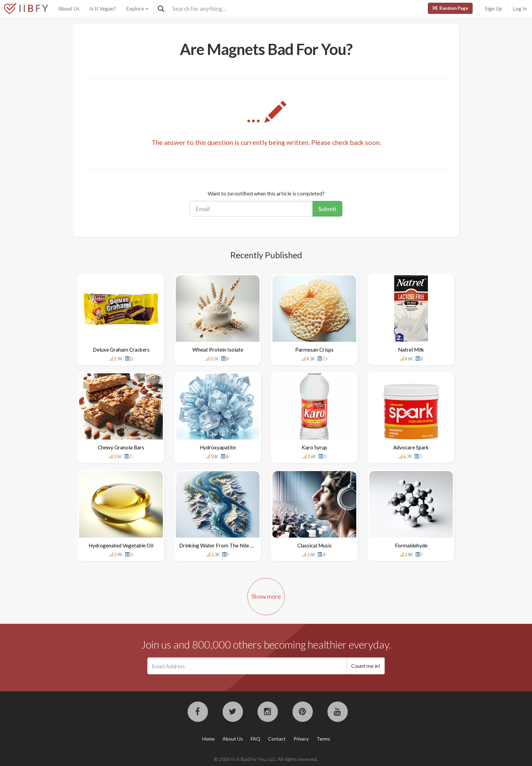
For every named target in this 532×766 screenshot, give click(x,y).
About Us (69, 8)
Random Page (450, 8)
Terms (323, 739)
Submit (327, 209)
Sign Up (493, 8)
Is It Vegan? (103, 8)
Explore (137, 8)
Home (208, 739)
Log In (520, 8)
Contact (277, 739)
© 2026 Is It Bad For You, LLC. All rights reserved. (266, 759)
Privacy (301, 739)
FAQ (255, 739)
